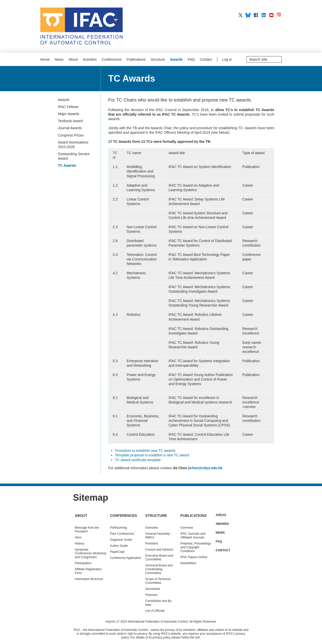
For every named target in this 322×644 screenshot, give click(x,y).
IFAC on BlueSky (248, 15)
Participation (83, 563)
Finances (151, 595)
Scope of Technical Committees (158, 581)
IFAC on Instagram (279, 15)
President (152, 544)
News (59, 59)
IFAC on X (240, 15)
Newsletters (188, 563)
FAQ (191, 59)
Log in (227, 59)
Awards (176, 59)
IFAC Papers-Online (194, 557)
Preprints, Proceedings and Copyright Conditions (196, 547)
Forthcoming (118, 528)
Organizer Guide (121, 540)
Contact (206, 59)
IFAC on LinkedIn (264, 15)
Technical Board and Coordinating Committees (159, 569)
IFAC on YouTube (271, 15)
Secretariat (152, 589)
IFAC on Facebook (256, 15)
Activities (90, 59)
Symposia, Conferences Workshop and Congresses (90, 553)
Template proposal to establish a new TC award (152, 455)
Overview (151, 528)
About (73, 59)
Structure (158, 59)
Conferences (112, 59)
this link (195, 637)
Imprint (110, 622)
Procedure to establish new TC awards (145, 451)
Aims (78, 537)
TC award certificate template (138, 460)
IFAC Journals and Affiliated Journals (193, 536)
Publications (136, 59)
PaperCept (117, 552)
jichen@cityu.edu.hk (205, 468)
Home (45, 59)
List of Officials (155, 611)
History (79, 544)
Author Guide (119, 546)
